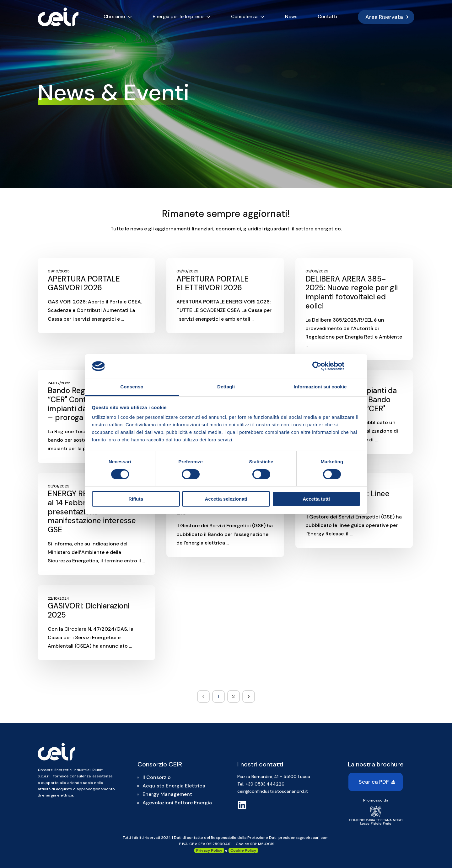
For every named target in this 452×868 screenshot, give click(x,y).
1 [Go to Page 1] (218, 696)
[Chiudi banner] (358, 366)
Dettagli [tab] (226, 387)
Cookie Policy (243, 850)
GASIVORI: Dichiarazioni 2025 (89, 610)
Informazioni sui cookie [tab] (320, 387)
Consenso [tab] (132, 387)
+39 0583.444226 (265, 784)
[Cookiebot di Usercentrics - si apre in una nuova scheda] (317, 366)
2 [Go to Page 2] (234, 696)
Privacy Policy (209, 850)
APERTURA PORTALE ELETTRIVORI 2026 (213, 283)
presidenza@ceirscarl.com (304, 838)
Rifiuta (136, 499)
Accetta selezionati (226, 499)
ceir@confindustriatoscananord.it (273, 791)
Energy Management (167, 794)
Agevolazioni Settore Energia (177, 803)
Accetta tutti (316, 499)
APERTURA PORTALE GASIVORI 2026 (84, 283)
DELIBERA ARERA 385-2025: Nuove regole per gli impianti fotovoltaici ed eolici (352, 292)
